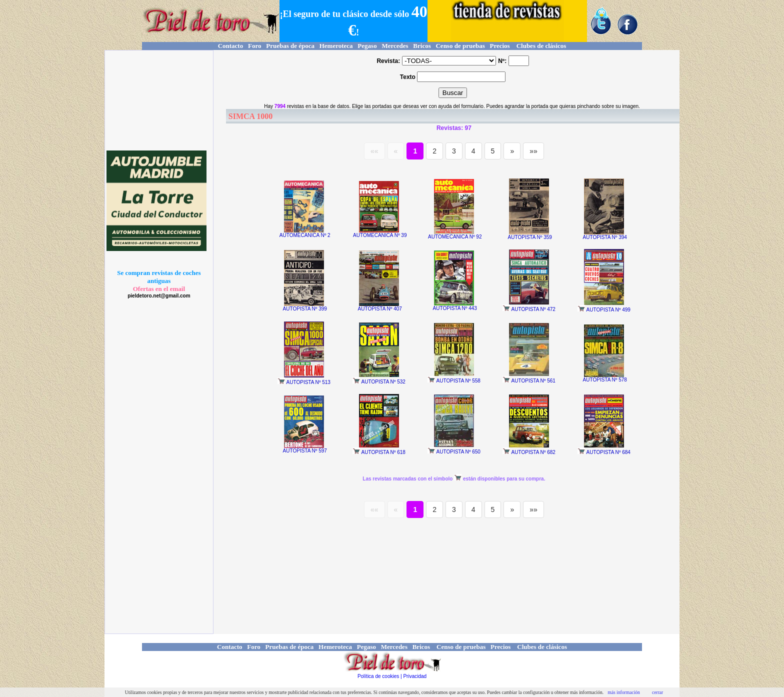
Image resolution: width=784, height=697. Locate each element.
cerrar (657, 692)
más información (624, 692)
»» (533, 151)
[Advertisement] (157, 100)
